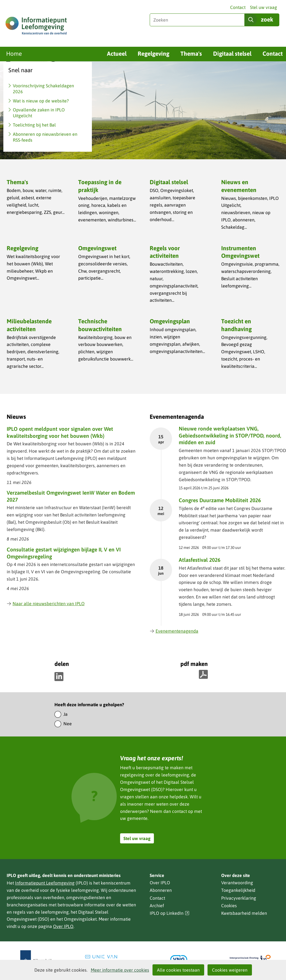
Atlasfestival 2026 (200, 560)
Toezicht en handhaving (236, 325)
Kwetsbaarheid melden (244, 913)
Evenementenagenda (174, 631)
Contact (238, 7)
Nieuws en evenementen (239, 186)
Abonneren (161, 890)
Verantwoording (237, 883)
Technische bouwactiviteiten (100, 325)
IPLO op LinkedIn (170, 913)
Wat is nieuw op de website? (41, 101)
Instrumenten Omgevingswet (240, 252)
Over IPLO (63, 926)
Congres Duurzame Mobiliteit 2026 (220, 500)
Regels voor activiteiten (165, 252)
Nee (68, 724)
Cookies (229, 906)
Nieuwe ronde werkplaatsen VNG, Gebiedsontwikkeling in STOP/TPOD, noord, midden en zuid (230, 435)
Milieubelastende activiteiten (29, 325)
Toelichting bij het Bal (34, 125)
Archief (157, 906)
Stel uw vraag (264, 7)
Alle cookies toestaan (178, 970)
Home (14, 53)
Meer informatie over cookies (120, 970)
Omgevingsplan (170, 321)
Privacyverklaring (239, 898)
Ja (65, 714)
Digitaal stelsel (232, 53)
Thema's (191, 53)
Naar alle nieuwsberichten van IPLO (46, 604)
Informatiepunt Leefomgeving (45, 883)
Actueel (117, 53)
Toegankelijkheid (238, 890)
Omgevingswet (97, 248)
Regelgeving (153, 53)
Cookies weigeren (230, 970)
